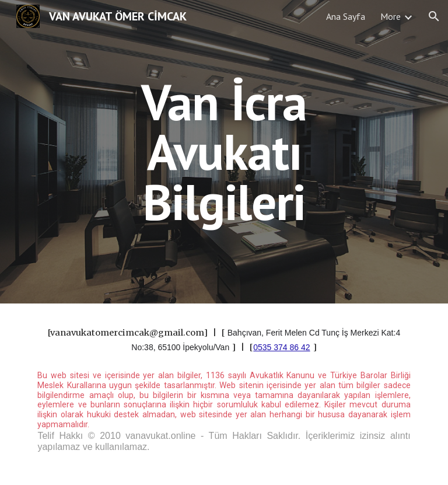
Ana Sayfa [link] (346, 16)
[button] (434, 16)
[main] (224, 152)
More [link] (391, 16)
